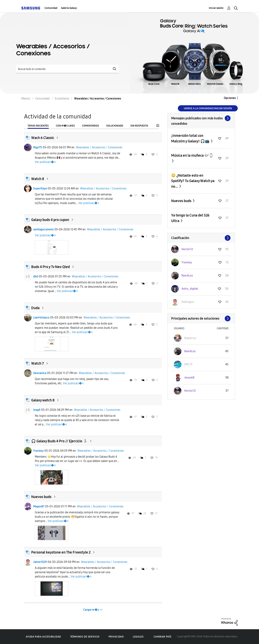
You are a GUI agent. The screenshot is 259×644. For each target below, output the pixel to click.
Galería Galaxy (69, 8)
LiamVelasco (41, 317)
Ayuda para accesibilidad (43, 637)
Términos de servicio (85, 637)
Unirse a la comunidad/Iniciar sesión (208, 108)
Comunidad (51, 8)
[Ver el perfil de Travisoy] (187, 262)
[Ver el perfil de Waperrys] (190, 338)
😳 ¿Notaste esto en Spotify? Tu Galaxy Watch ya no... (193, 181)
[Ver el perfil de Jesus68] (189, 378)
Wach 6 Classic (43, 138)
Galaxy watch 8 (43, 400)
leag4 (37, 410)
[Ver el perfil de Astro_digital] (190, 289)
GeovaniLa (40, 373)
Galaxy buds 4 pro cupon (50, 220)
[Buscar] (67, 69)
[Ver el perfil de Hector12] (187, 249)
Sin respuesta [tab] (139, 126)
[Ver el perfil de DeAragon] (188, 302)
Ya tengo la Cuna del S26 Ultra (190, 218)
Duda (35, 308)
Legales (138, 637)
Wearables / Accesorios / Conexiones (99, 147)
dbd (36, 276)
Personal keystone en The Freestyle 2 (61, 552)
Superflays (40, 188)
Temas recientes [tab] (38, 126)
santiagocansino (43, 229)
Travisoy (38, 451)
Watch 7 (38, 363)
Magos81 (39, 506)
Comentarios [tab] (91, 126)
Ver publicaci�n (45, 162)
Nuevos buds (41, 497)
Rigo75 (38, 147)
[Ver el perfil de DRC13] (188, 364)
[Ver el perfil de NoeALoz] (187, 275)
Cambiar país (163, 637)
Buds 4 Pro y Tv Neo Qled (51, 267)
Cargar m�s (91, 610)
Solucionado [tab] (115, 126)
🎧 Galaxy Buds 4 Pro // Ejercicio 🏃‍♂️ (59, 441)
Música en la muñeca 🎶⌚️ (192, 155)
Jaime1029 (40, 562)
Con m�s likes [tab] (65, 126)
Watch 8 (38, 179)
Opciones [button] (230, 98)
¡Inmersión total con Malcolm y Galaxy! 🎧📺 (191, 138)
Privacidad (116, 637)
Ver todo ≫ (201, 118)
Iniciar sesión (216, 8)
